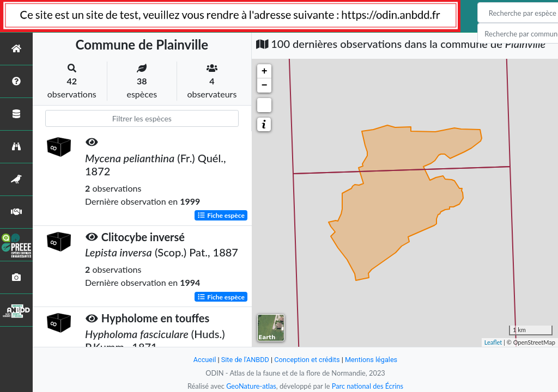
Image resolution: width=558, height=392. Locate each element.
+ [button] (265, 71)
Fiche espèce (221, 215)
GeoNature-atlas (251, 386)
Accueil (204, 360)
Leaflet (493, 342)
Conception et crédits (307, 360)
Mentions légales (372, 360)
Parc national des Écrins (368, 386)
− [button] (265, 85)
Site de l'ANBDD (245, 360)
